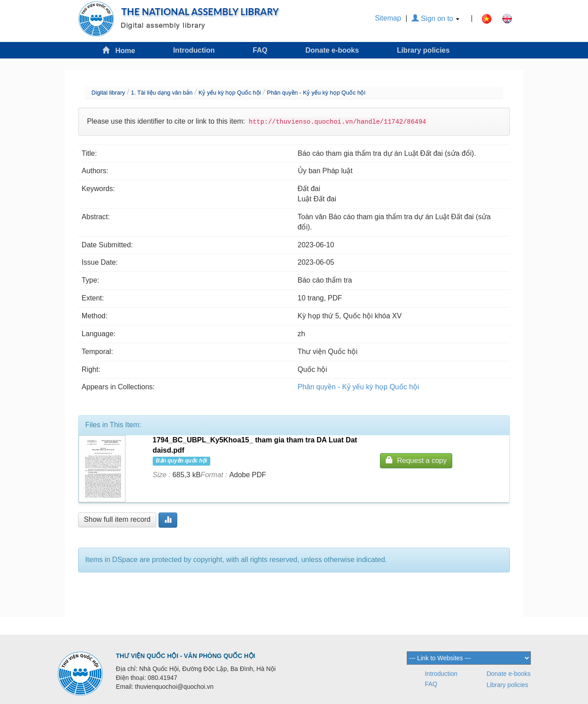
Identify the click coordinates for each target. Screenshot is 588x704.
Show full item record (117, 519)
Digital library (108, 93)
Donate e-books (332, 50)
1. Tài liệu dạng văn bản (162, 93)
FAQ (260, 50)
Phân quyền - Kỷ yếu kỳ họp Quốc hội (316, 93)
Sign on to (436, 19)
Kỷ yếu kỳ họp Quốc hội (230, 93)
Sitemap (388, 18)
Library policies (423, 50)
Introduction (194, 50)
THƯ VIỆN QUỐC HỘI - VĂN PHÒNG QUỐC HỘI (186, 656)
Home (119, 50)
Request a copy (416, 460)
